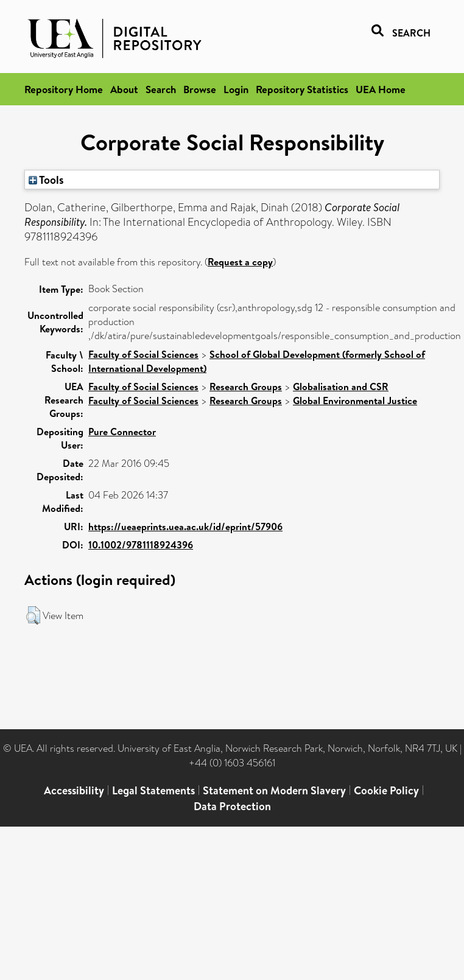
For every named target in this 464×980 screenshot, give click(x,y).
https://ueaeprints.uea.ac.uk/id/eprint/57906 (185, 527)
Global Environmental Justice (355, 401)
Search (161, 89)
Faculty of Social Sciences (143, 354)
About (124, 89)
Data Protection (232, 806)
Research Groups (246, 387)
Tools (46, 180)
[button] (33, 615)
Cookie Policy (386, 790)
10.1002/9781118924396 (141, 545)
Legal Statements (153, 790)
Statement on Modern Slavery (274, 790)
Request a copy (240, 262)
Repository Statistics (302, 89)
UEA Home (381, 89)
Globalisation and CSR (341, 387)
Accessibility (74, 790)
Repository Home (64, 89)
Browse (200, 89)
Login (236, 89)
